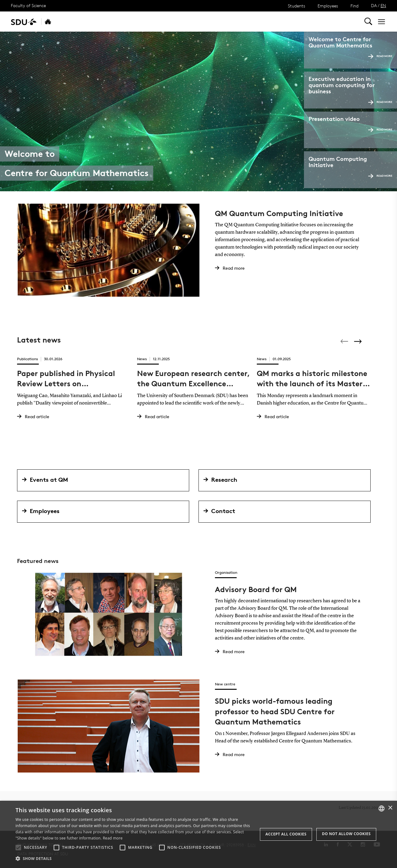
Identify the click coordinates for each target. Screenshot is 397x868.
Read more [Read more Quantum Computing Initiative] (380, 176)
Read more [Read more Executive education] (380, 102)
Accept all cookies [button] (286, 834)
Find (355, 6)
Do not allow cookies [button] (346, 834)
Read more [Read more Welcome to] (380, 56)
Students (297, 6)
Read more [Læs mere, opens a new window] (113, 838)
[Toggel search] (368, 22)
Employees (328, 6)
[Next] (359, 341)
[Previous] (345, 341)
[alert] (198, 834)
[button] (18, 848)
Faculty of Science (28, 5)
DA (374, 5)
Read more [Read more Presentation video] (380, 129)
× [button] (390, 808)
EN (383, 5)
